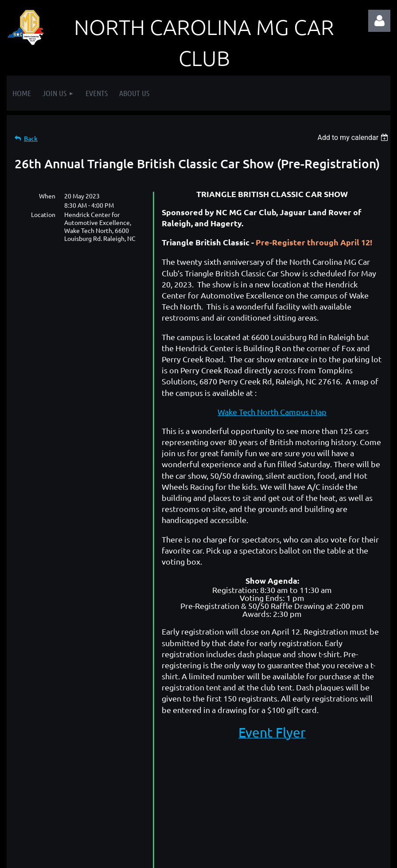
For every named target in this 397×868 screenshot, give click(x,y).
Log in (379, 21)
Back (31, 138)
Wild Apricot (285, 857)
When (47, 196)
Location (43, 214)
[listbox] (354, 138)
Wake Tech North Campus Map (272, 412)
